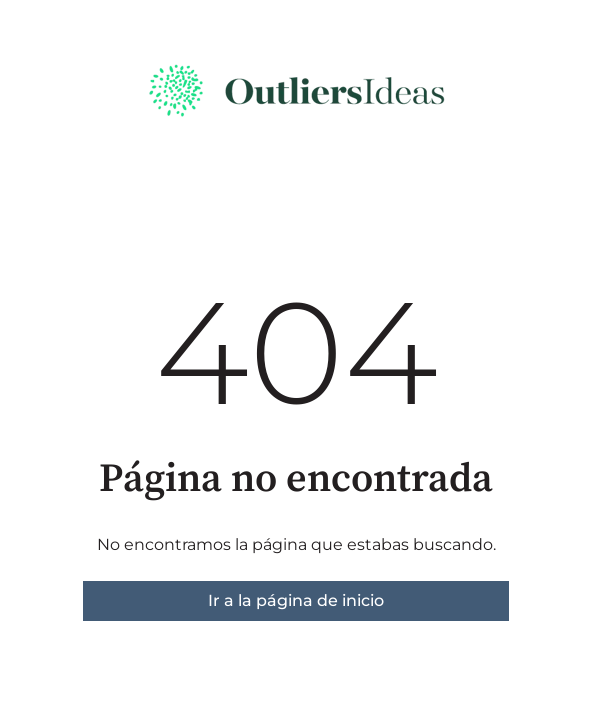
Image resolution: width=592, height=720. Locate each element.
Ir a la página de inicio (296, 600)
